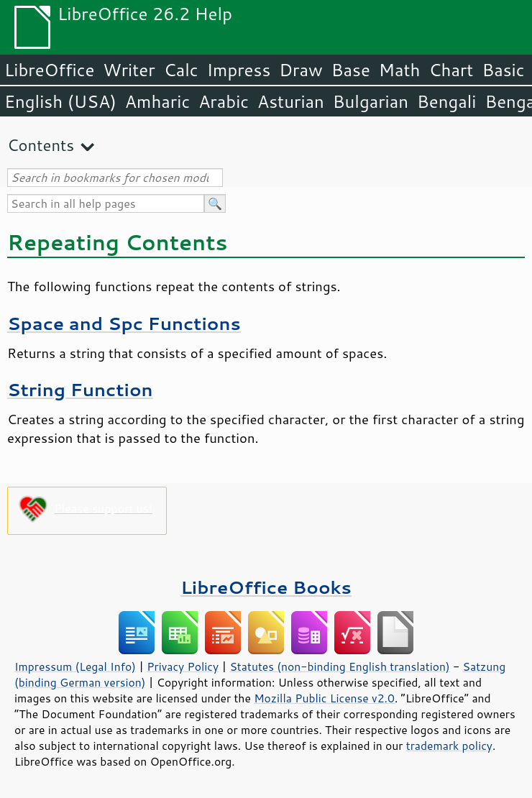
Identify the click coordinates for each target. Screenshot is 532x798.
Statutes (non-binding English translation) (339, 666)
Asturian (291, 101)
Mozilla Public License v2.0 (324, 698)
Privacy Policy (183, 666)
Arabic (224, 101)
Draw (301, 70)
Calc (181, 70)
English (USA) (60, 101)
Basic (503, 70)
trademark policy (449, 746)
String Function (80, 389)
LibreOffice (49, 70)
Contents (41, 145)
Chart (451, 70)
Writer (129, 70)
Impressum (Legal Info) (75, 666)
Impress (239, 70)
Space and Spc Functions (124, 323)
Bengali (446, 101)
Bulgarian (371, 101)
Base (351, 70)
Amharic (157, 101)
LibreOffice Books (266, 587)
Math (400, 70)
